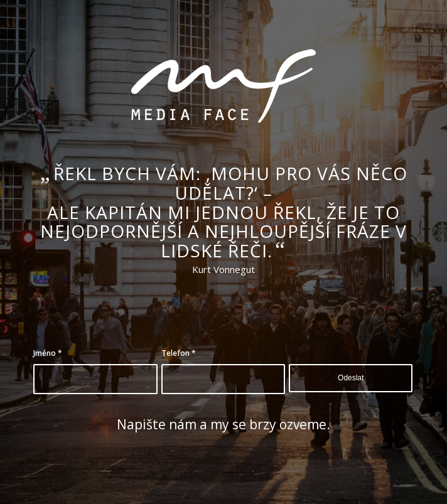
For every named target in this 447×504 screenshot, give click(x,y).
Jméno (48, 353)
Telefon (179, 353)
